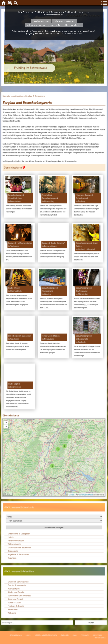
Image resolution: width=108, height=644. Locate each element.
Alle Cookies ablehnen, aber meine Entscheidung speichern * (54, 25)
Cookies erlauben (41, 21)
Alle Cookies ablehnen (64, 21)
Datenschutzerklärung (54, 15)
